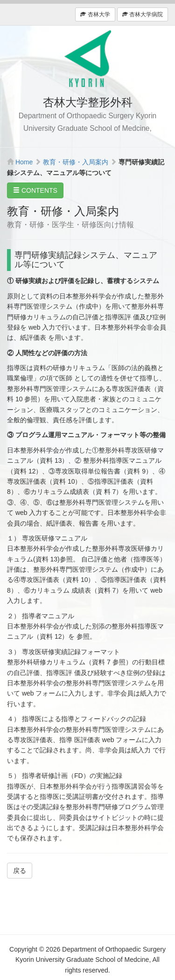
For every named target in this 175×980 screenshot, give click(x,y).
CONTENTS (35, 190)
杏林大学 (95, 14)
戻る (20, 871)
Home (24, 162)
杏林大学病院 (143, 14)
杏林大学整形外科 (88, 59)
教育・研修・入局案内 (76, 162)
